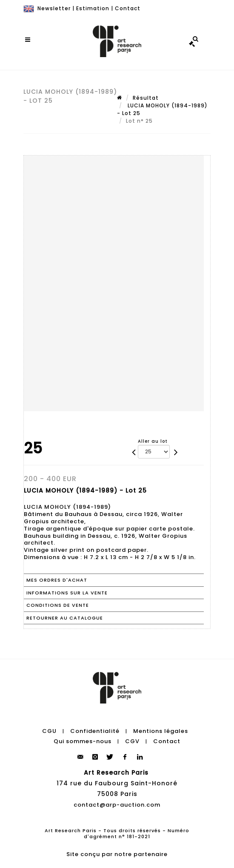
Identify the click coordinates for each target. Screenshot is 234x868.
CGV (132, 741)
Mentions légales (161, 731)
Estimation (93, 8)
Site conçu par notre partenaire (117, 854)
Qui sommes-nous (83, 741)
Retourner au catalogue (65, 618)
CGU (49, 731)
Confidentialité (95, 731)
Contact (128, 8)
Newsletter (54, 8)
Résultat (146, 98)
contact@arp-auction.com (117, 805)
